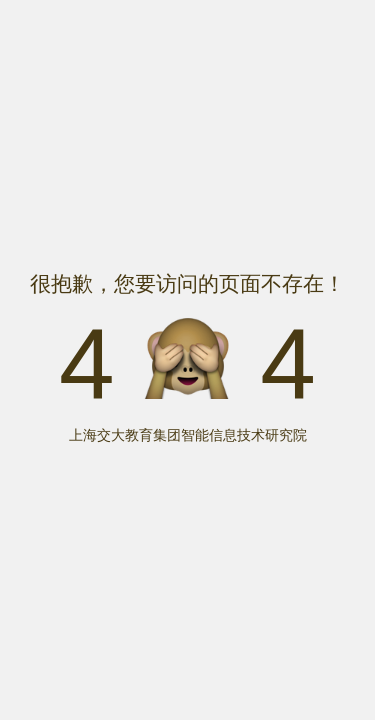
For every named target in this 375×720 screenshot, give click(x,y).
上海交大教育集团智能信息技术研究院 (188, 435)
